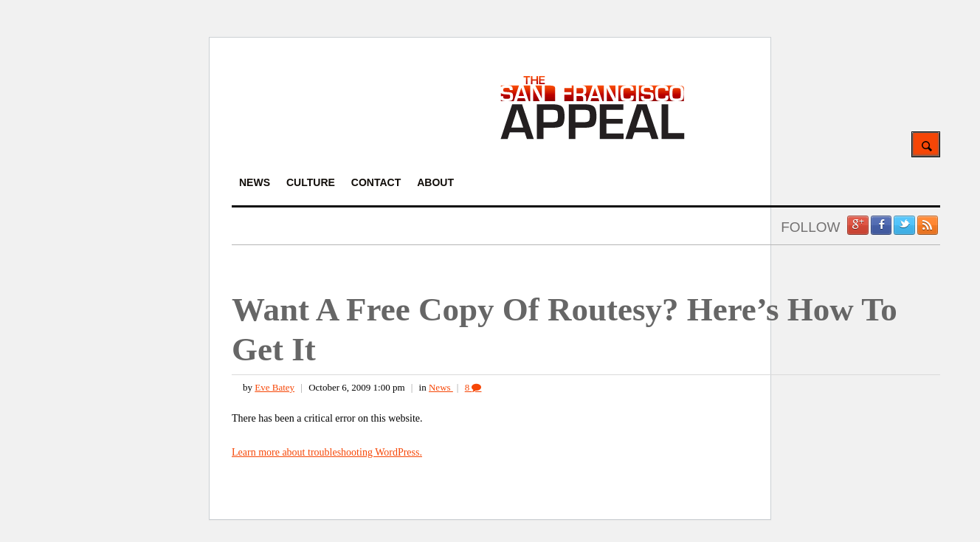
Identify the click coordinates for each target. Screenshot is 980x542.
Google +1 (857, 225)
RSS (928, 225)
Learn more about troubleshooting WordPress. (327, 452)
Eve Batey (275, 387)
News (441, 387)
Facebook (881, 225)
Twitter (904, 225)
